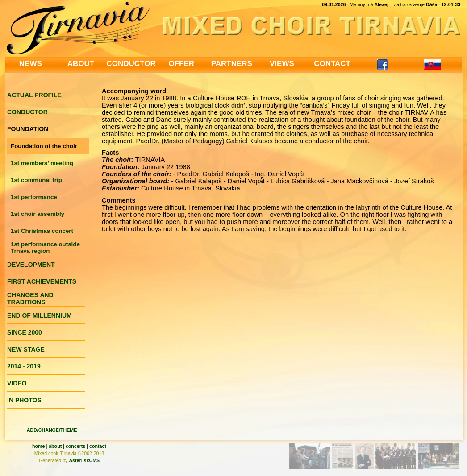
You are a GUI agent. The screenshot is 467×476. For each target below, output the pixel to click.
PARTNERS (232, 64)
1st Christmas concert (42, 231)
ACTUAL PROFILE (34, 95)
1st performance (34, 197)
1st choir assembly (38, 214)
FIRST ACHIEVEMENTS (42, 281)
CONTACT (332, 64)
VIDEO (17, 383)
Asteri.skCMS (84, 460)
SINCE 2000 (25, 332)
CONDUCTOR (131, 64)
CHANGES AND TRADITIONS (30, 298)
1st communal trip (36, 180)
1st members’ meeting (42, 163)
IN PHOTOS (24, 400)
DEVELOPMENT (31, 265)
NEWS (31, 64)
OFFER (181, 64)
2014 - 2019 (24, 366)
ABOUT (81, 64)
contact (98, 446)
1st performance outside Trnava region (45, 248)
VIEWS (282, 64)
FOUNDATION (28, 129)
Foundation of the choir (44, 146)
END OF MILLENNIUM (40, 315)
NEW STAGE (26, 349)
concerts (75, 446)
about (55, 446)
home (38, 446)
